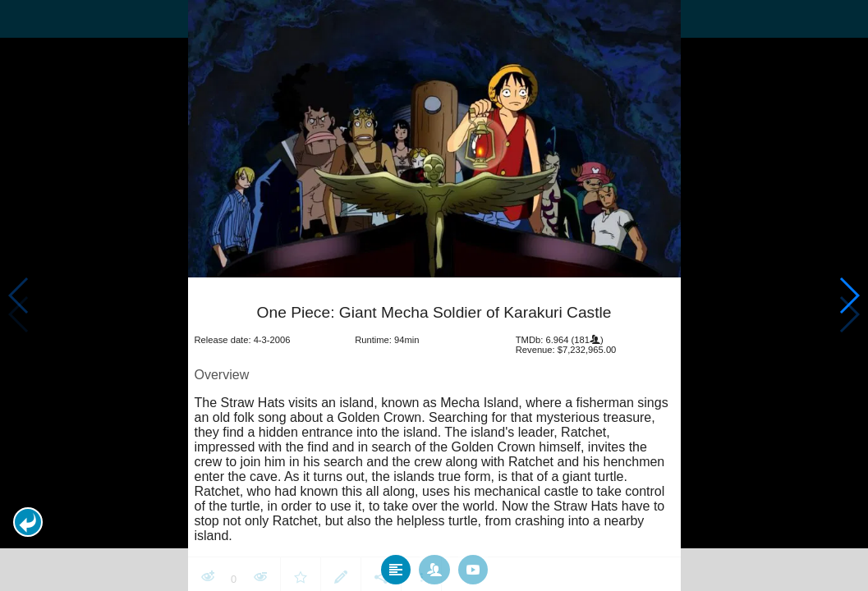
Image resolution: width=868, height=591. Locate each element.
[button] (28, 522)
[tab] (396, 566)
